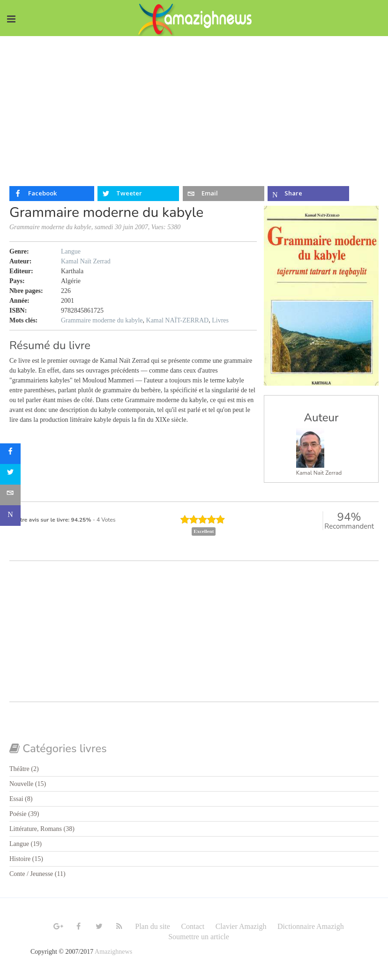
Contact (193, 926)
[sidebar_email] (10, 495)
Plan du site (153, 926)
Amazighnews (113, 952)
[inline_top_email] (224, 194)
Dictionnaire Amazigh (311, 926)
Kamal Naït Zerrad (319, 473)
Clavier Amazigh (241, 926)
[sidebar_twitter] (10, 474)
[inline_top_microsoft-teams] (308, 194)
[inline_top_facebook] (52, 194)
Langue (71, 251)
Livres (220, 320)
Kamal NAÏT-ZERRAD (178, 320)
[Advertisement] (194, 106)
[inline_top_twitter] (138, 194)
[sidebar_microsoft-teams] (10, 516)
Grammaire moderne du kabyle (102, 320)
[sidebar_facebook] (10, 454)
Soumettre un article (199, 937)
